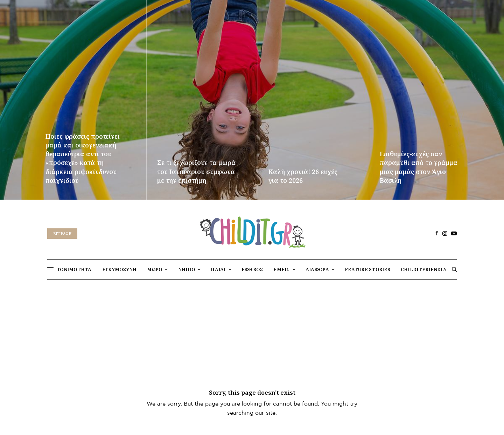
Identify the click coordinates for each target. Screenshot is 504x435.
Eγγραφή (62, 234)
